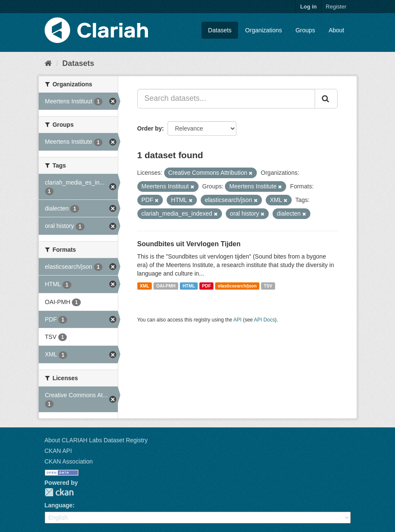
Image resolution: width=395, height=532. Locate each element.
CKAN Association (69, 461)
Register (336, 7)
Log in (308, 7)
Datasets (220, 30)
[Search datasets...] (226, 99)
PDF (206, 286)
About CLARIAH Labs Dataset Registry (96, 440)
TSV (268, 286)
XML (145, 286)
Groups (305, 30)
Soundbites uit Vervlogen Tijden (189, 244)
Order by (150, 128)
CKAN (59, 492)
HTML (189, 286)
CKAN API (58, 451)
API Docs (264, 320)
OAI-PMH (166, 286)
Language (59, 505)
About (337, 30)
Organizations (264, 30)
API (237, 320)
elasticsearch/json (237, 286)
